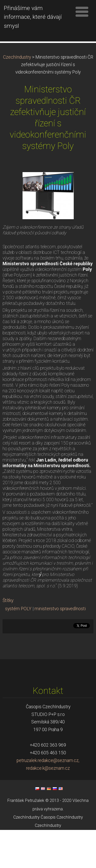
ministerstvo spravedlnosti (60, 647)
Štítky (8, 639)
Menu (82, 12)
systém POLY (18, 647)
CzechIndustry (17, 95)
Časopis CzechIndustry (62, 855)
